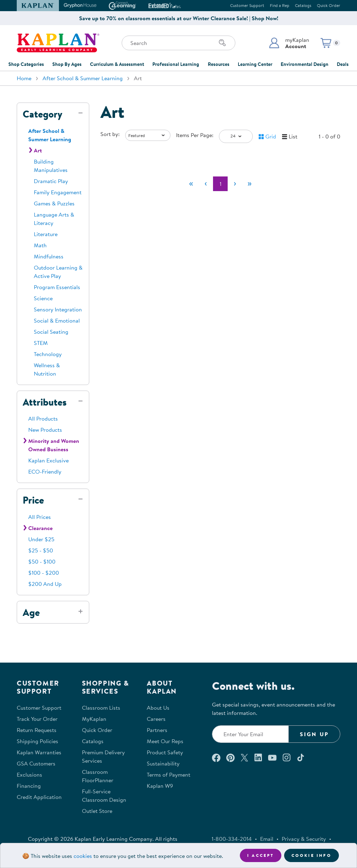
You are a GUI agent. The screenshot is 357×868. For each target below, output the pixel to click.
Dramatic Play (51, 181)
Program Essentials (57, 287)
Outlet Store (97, 811)
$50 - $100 (42, 561)
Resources (219, 64)
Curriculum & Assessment (117, 64)
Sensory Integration (58, 309)
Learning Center (255, 64)
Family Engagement (58, 192)
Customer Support (247, 5)
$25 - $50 (41, 550)
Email (267, 839)
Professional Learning (176, 64)
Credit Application (39, 797)
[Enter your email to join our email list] (250, 734)
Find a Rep (280, 5)
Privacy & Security (304, 839)
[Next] (235, 184)
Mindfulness (49, 256)
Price (33, 500)
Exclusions (29, 775)
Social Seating (51, 332)
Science (43, 298)
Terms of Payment (169, 775)
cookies (83, 856)
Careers (156, 719)
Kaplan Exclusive (48, 460)
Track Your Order (37, 719)
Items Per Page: (195, 135)
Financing (29, 786)
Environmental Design (305, 64)
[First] (191, 184)
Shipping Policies (37, 741)
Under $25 (41, 539)
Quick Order (329, 5)
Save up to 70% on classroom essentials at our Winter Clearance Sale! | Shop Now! (179, 18)
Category (43, 114)
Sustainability (163, 763)
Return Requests (37, 730)
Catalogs (303, 5)
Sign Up (314, 734)
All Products (43, 418)
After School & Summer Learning (83, 78)
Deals (343, 64)
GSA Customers (36, 763)
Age (31, 612)
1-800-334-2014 (232, 839)
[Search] (222, 43)
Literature (46, 234)
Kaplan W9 (160, 786)
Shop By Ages (67, 64)
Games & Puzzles (54, 203)
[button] (289, 43)
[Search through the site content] (178, 43)
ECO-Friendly (45, 471)
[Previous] (206, 184)
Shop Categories (26, 64)
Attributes (45, 402)
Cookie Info (312, 855)
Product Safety (165, 752)
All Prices (40, 517)
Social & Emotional (57, 320)
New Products (45, 430)
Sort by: (110, 134)
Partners (157, 730)
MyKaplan (94, 719)
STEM (41, 343)
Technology (48, 354)
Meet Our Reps (165, 741)
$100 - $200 (44, 573)
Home (24, 78)
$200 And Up (45, 584)
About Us (158, 708)
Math (40, 245)
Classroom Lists (101, 708)
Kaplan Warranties (39, 752)
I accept (261, 855)
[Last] (250, 184)
